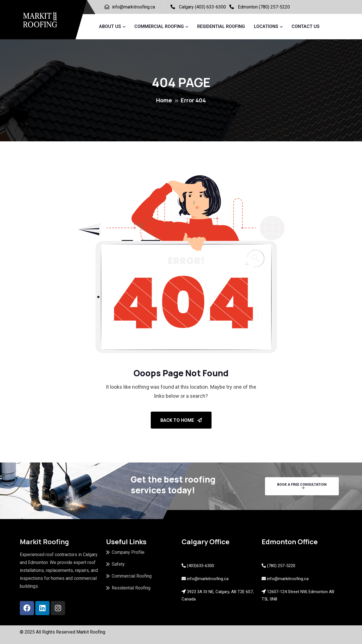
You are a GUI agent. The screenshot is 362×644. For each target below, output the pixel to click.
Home (164, 100)
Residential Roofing (221, 26)
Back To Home (181, 420)
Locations (266, 26)
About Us (110, 26)
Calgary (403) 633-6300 (202, 7)
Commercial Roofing (159, 26)
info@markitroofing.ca (133, 7)
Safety (118, 564)
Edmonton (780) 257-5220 (264, 7)
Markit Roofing (91, 632)
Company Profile (128, 552)
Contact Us (306, 26)
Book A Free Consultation (302, 486)
